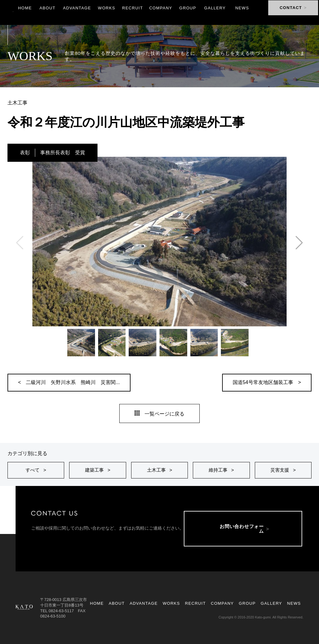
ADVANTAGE (144, 603)
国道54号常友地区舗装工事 (263, 382)
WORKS (171, 603)
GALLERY (271, 603)
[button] (299, 243)
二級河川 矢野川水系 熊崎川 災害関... (73, 382)
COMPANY (222, 603)
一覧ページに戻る (159, 414)
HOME (97, 603)
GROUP (247, 603)
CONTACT (290, 12)
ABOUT (117, 603)
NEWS (294, 603)
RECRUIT (195, 603)
